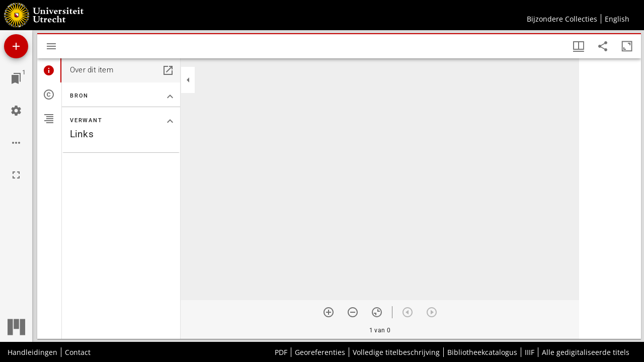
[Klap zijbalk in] (188, 80)
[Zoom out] (353, 312)
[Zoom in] (329, 312)
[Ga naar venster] (16, 78)
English (617, 19)
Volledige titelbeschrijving (396, 352)
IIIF (530, 352)
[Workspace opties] (16, 143)
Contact (78, 352)
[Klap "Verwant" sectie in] (170, 121)
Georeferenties (320, 352)
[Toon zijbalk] (51, 46)
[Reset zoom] (377, 312)
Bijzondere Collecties (562, 19)
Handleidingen (32, 352)
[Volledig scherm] (16, 175)
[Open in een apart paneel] (168, 70)
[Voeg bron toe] (16, 46)
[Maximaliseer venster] (627, 46)
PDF (281, 352)
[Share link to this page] (603, 46)
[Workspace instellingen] (16, 111)
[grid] (610, 199)
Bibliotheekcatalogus (482, 352)
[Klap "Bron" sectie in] (170, 97)
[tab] (49, 70)
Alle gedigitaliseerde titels (586, 352)
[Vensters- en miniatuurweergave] (579, 46)
